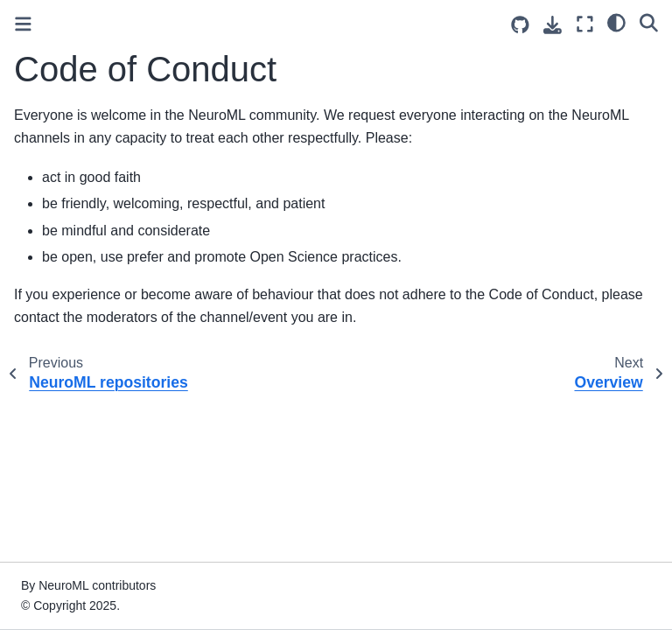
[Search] (649, 22)
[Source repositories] (520, 25)
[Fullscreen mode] (585, 24)
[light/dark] (616, 22)
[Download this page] (553, 25)
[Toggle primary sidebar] (23, 24)
